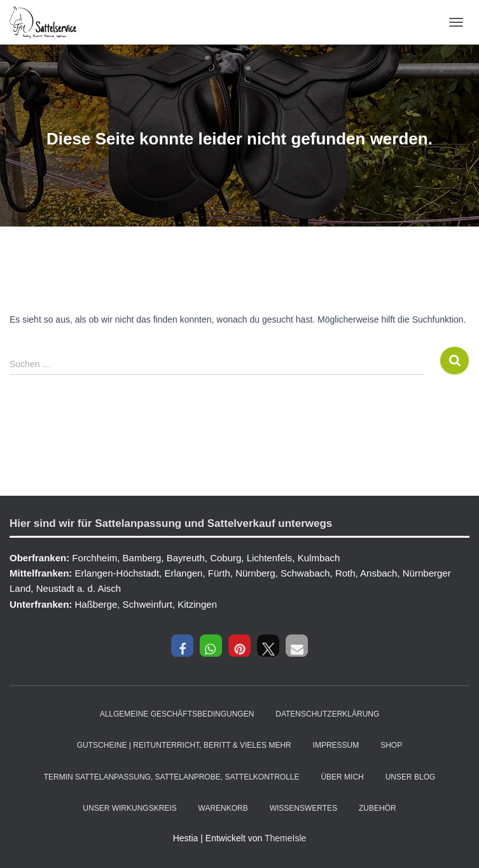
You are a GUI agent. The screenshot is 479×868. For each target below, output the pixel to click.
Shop (391, 745)
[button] (182, 646)
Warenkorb (223, 808)
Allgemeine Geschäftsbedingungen (177, 714)
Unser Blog (411, 777)
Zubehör (378, 808)
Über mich (342, 777)
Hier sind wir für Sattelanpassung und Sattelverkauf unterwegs (171, 523)
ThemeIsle (285, 838)
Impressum (336, 745)
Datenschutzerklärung (327, 714)
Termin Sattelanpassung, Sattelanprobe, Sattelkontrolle (172, 777)
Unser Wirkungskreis (129, 808)
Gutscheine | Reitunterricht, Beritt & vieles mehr (184, 745)
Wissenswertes (303, 808)
